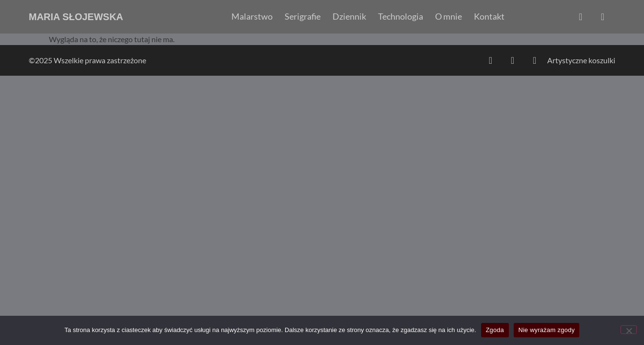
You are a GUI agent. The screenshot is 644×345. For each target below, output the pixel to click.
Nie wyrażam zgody (547, 330)
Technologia (401, 17)
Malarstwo (252, 17)
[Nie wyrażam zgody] (629, 330)
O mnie (448, 17)
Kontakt (489, 17)
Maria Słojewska (76, 17)
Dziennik (349, 17)
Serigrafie (303, 17)
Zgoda (495, 330)
